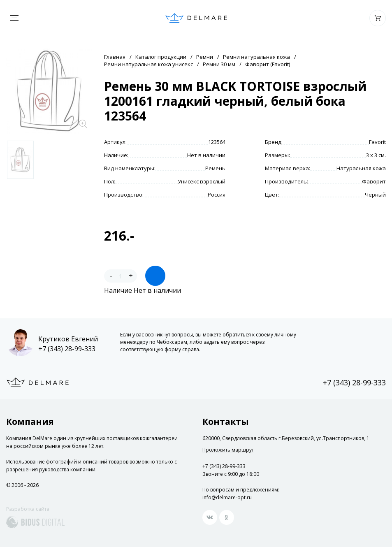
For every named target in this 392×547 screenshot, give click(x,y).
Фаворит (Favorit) (268, 64)
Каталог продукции (161, 57)
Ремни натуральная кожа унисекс (148, 64)
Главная (115, 57)
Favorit (377, 142)
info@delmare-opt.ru (227, 497)
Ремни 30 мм (219, 64)
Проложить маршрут (228, 450)
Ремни (205, 57)
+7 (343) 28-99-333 (67, 349)
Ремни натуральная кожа (256, 57)
